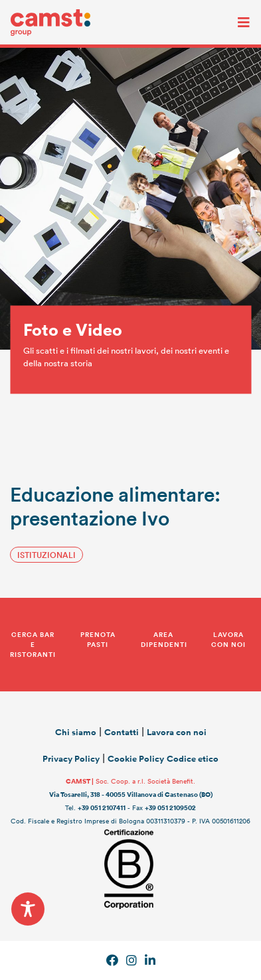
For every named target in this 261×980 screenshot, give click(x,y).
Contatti (122, 732)
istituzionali (46, 555)
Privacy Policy (71, 759)
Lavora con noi (177, 732)
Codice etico (193, 759)
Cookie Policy (136, 759)
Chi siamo (76, 732)
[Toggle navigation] (234, 23)
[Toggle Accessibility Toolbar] (28, 909)
